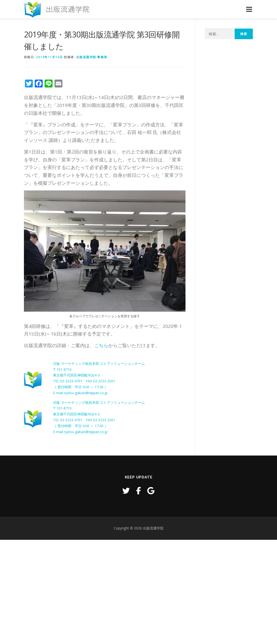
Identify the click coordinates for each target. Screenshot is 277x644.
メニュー (249, 9)
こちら (101, 345)
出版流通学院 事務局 (92, 57)
